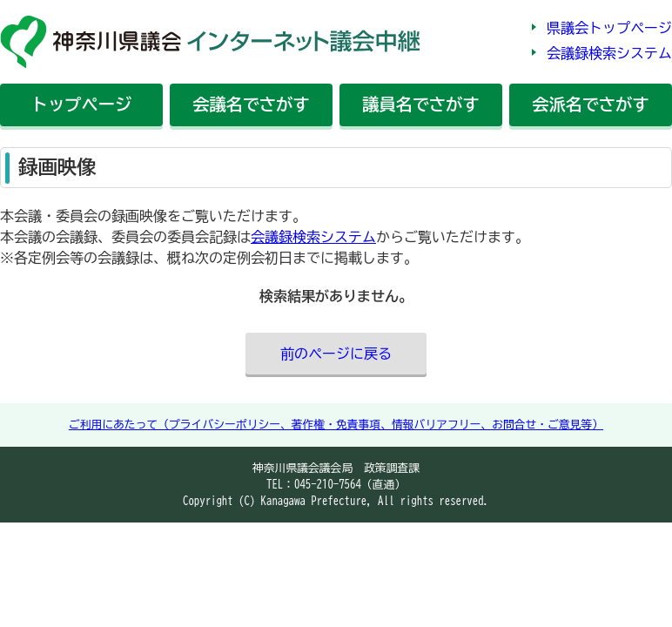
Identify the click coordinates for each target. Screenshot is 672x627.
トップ (81, 104)
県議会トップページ (609, 28)
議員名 (420, 104)
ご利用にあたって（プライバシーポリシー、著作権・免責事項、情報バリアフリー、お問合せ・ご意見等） (336, 425)
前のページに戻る (336, 354)
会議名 (251, 104)
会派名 (590, 104)
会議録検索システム (609, 53)
